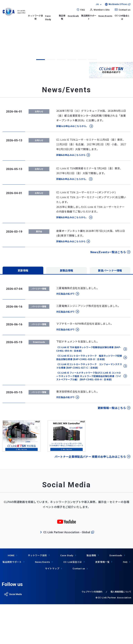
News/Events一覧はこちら (108, 292)
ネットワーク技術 (35, 17)
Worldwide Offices (118, 4)
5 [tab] (82, 100)
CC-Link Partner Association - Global (67, 572)
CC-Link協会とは (122, 17)
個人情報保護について (121, 632)
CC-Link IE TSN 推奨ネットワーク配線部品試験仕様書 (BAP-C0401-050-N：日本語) (89, 389)
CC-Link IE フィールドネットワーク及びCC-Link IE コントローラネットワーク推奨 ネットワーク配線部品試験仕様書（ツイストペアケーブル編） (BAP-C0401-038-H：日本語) (89, 416)
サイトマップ (52, 608)
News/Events (105, 16)
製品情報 (62, 17)
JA (97, 4)
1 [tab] (41, 100)
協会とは (73, 602)
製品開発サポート (89, 17)
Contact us (125, 10)
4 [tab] (72, 100)
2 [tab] (51, 100)
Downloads (73, 16)
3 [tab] (61, 100)
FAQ (83, 10)
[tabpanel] (66, 61)
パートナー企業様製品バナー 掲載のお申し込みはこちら (90, 497)
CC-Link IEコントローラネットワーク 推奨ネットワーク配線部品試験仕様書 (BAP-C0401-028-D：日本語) (89, 398)
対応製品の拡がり (65, 334)
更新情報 (23, 310)
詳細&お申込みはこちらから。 (72, 219)
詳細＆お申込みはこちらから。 (72, 166)
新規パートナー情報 (110, 310)
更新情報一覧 (102, 602)
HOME (11, 596)
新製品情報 (66, 310)
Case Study (67, 596)
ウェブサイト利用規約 (92, 632)
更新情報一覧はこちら (112, 448)
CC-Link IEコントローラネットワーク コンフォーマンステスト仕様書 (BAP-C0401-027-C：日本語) (89, 406)
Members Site (102, 10)
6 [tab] (92, 100)
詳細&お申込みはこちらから (71, 195)
